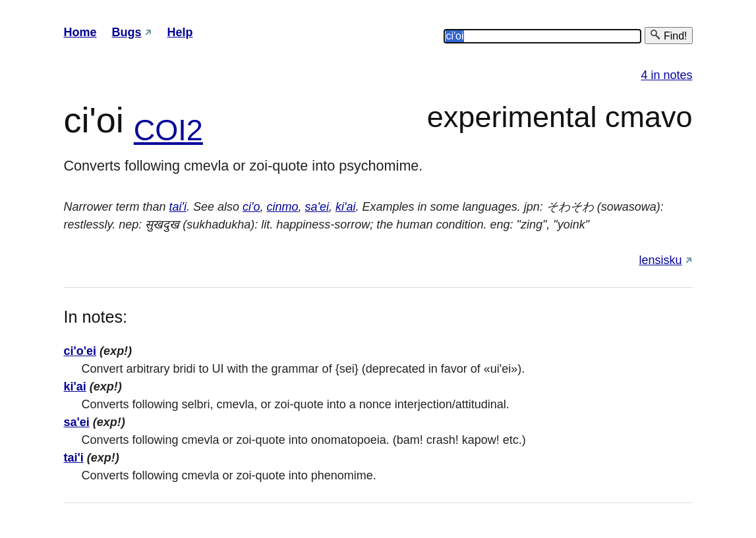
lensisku (660, 260)
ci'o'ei (80, 351)
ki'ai (345, 207)
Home (80, 32)
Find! (668, 35)
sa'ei (317, 207)
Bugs (127, 32)
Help (180, 32)
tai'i (178, 207)
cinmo (283, 207)
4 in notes (666, 75)
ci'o (251, 207)
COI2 (168, 130)
